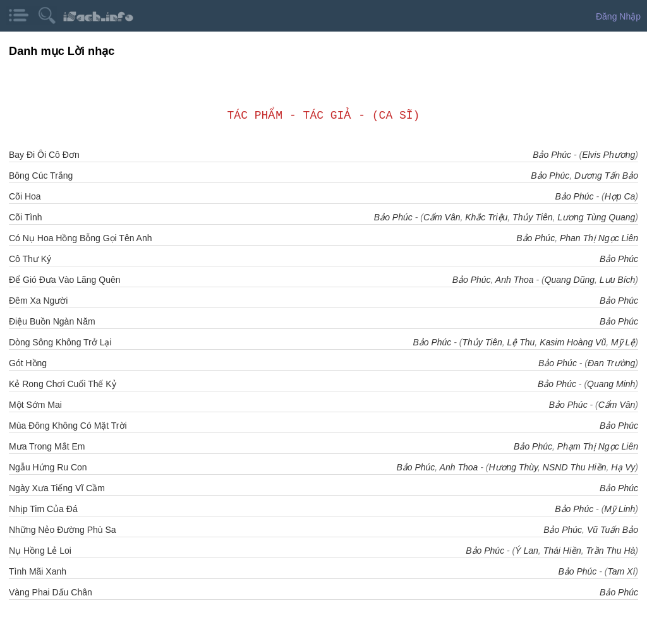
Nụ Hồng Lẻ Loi (40, 551)
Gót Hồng (28, 363)
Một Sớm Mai (35, 405)
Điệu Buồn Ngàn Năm (52, 321)
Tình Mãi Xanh (38, 571)
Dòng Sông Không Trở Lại (60, 342)
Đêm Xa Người (38, 301)
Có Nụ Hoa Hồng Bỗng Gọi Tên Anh (81, 238)
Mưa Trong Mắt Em (47, 446)
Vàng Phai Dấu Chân (51, 592)
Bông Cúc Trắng (41, 176)
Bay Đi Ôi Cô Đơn (44, 155)
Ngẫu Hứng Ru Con (48, 467)
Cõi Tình (26, 217)
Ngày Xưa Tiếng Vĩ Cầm (57, 488)
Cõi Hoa (25, 196)
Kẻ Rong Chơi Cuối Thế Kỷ (63, 384)
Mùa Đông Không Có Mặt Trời (68, 426)
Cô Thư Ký (30, 259)
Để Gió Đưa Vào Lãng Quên (65, 280)
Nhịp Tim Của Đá (43, 509)
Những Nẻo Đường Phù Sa (63, 530)
